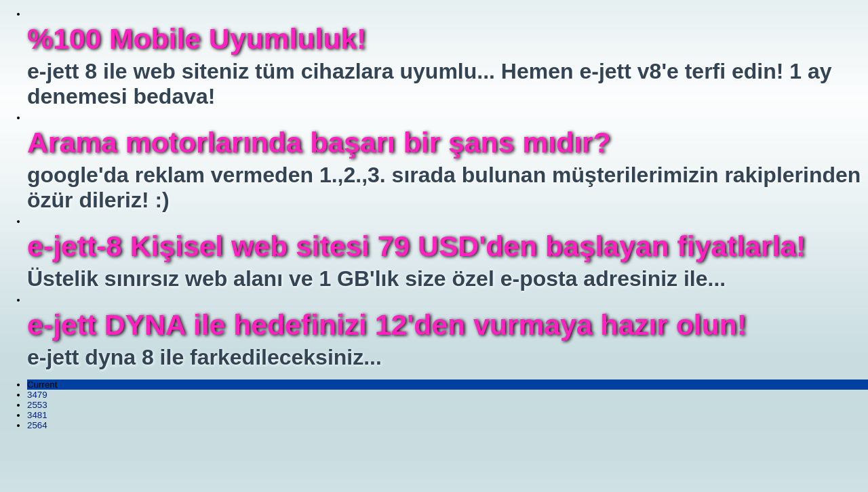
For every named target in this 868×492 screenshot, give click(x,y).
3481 (37, 415)
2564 (37, 425)
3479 (37, 395)
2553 (37, 405)
